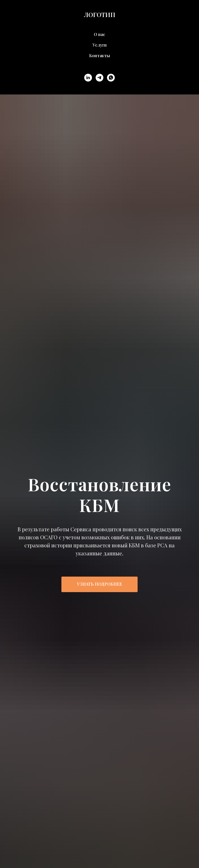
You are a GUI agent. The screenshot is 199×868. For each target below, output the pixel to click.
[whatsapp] (111, 78)
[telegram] (99, 78)
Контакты (99, 56)
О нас (99, 34)
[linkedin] (88, 78)
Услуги (100, 45)
